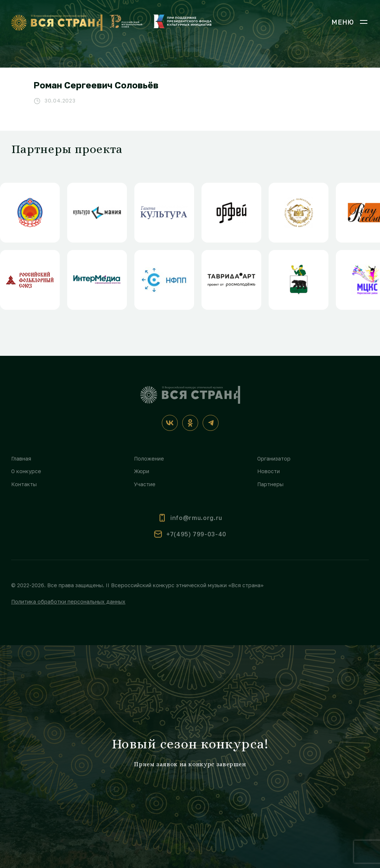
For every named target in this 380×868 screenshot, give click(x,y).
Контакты (24, 484)
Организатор (274, 459)
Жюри (142, 471)
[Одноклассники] (190, 423)
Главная (21, 459)
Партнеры (270, 484)
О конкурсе (26, 471)
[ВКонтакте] (170, 423)
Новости (268, 471)
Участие (145, 484)
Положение (149, 459)
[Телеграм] (211, 423)
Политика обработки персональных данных (68, 602)
